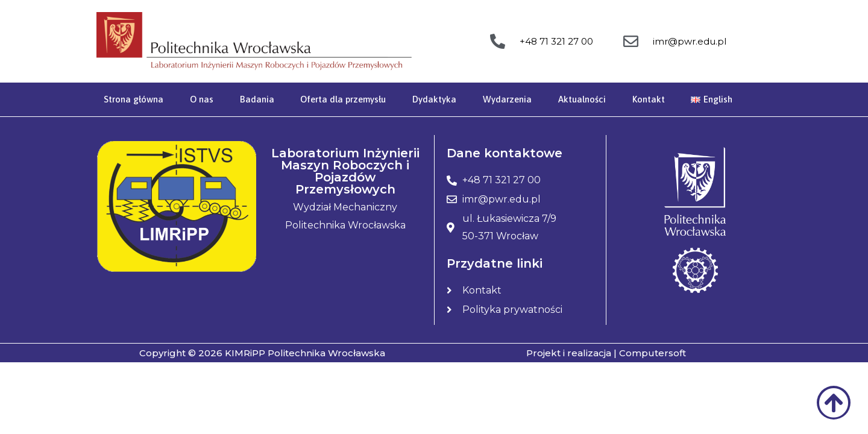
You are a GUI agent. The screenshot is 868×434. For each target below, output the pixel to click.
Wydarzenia (507, 99)
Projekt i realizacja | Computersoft (606, 353)
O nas (202, 99)
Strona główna (134, 99)
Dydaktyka (434, 99)
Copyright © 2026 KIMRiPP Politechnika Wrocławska (262, 353)
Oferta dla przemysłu (343, 99)
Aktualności (582, 99)
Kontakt (649, 99)
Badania (257, 99)
